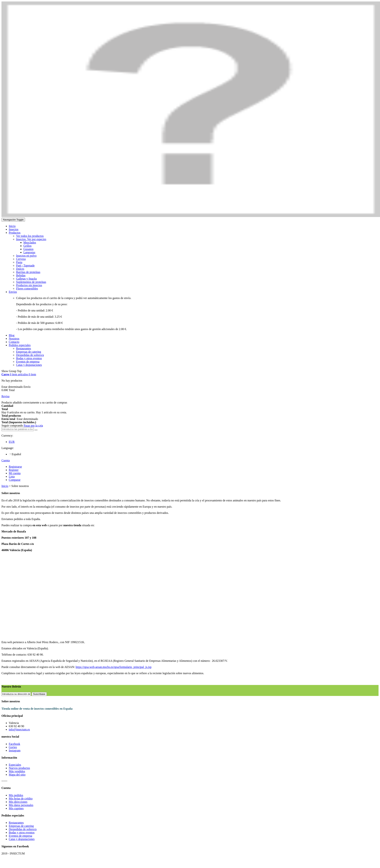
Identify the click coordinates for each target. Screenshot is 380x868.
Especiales (15, 765)
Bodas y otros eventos (22, 832)
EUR (12, 442)
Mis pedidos (16, 795)
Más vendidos (17, 771)
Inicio (5, 486)
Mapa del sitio (17, 775)
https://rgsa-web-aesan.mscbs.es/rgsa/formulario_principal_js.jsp (114, 667)
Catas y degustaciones (22, 839)
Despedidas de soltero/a (23, 829)
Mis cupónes (16, 808)
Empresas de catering (21, 826)
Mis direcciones (18, 802)
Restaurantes (16, 823)
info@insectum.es (19, 729)
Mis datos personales (21, 805)
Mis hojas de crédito (21, 798)
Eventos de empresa (20, 836)
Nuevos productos (19, 768)
